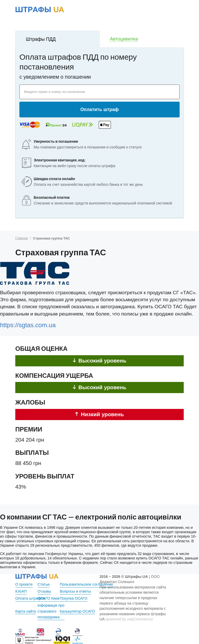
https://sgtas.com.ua (28, 325)
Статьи (44, 584)
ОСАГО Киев (49, 598)
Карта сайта (26, 611)
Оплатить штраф (99, 109)
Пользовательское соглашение (87, 584)
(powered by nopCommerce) (129, 619)
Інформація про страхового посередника (51, 611)
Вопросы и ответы (76, 591)
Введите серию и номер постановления (55, 92)
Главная (22, 238)
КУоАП (21, 591)
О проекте (24, 584)
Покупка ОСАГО (74, 598)
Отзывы (44, 591)
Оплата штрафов (30, 598)
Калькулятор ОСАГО (78, 611)
